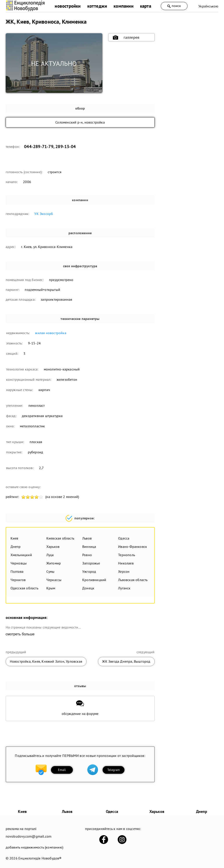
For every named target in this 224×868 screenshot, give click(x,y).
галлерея (126, 37)
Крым (51, 588)
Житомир (54, 563)
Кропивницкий (94, 580)
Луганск (124, 588)
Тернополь (127, 555)
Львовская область (133, 580)
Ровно (87, 555)
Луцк (50, 555)
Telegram (114, 770)
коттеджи (97, 6)
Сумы (51, 571)
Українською (208, 6)
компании (123, 6)
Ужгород (89, 571)
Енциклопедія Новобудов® (40, 858)
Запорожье (91, 563)
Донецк (88, 588)
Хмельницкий (21, 555)
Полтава (17, 571)
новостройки (68, 6)
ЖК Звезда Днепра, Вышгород (126, 661)
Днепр (16, 547)
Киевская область (60, 538)
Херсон (124, 571)
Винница (89, 547)
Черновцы (19, 563)
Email (62, 770)
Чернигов (18, 580)
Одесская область (24, 588)
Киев (14, 538)
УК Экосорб (44, 214)
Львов (87, 538)
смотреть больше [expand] (20, 634)
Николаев (126, 563)
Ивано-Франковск (133, 547)
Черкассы (54, 580)
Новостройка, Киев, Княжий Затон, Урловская (46, 661)
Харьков (53, 547)
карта (146, 6)
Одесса (124, 538)
